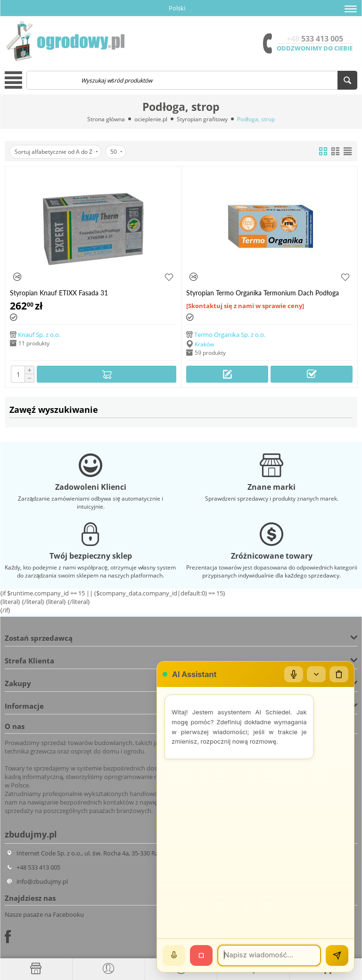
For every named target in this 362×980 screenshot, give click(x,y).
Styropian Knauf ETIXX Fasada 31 (59, 293)
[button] (351, 9)
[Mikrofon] (294, 674)
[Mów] (174, 955)
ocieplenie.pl (151, 119)
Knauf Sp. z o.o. (39, 335)
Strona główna (106, 119)
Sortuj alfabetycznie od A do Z (56, 152)
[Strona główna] (36, 969)
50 (116, 152)
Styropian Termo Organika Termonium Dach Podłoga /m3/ (263, 293)
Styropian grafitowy (202, 119)
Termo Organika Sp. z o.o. (230, 335)
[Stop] (201, 955)
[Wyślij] (337, 955)
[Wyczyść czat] (339, 674)
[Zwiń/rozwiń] (316, 674)
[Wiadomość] (269, 955)
